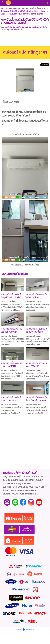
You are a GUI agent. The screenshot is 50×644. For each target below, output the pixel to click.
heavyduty (9, 29)
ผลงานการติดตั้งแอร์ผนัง (32, 8)
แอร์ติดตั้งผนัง (10, 27)
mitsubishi (18, 29)
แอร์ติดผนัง (20, 27)
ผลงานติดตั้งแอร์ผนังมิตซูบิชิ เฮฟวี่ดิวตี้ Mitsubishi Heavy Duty (25, 10)
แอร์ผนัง (28, 27)
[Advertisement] (25, 38)
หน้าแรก (4, 8)
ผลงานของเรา (14, 8)
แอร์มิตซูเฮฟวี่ (37, 27)
